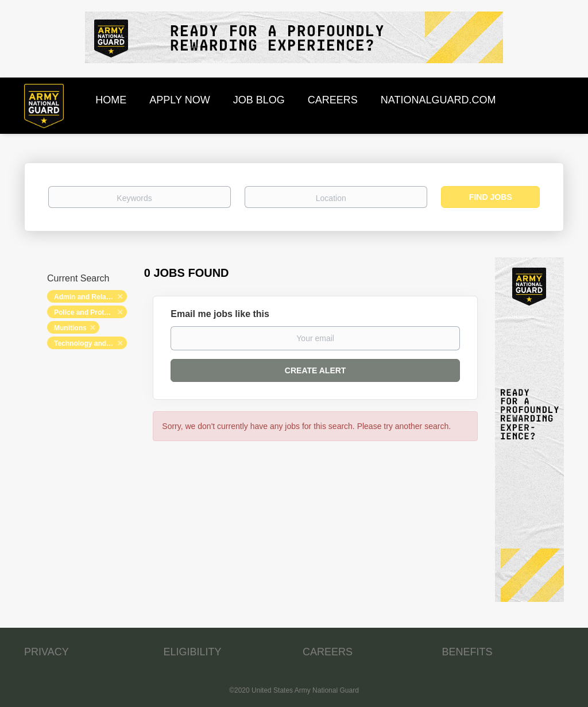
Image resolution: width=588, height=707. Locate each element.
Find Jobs (491, 197)
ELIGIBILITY (193, 652)
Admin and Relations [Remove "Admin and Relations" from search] (88, 297)
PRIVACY (47, 652)
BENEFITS (467, 652)
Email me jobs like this (220, 314)
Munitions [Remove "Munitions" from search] (70, 328)
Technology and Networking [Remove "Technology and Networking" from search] (90, 343)
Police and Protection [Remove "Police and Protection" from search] (89, 312)
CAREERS (328, 652)
